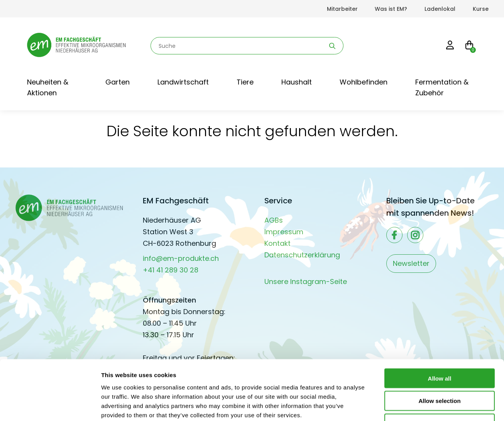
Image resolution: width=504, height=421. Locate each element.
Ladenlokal (440, 9)
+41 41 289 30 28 (171, 270)
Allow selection (439, 349)
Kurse (481, 9)
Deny (440, 372)
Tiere (245, 82)
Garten (118, 82)
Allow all (440, 326)
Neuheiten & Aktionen (48, 87)
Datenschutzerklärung (302, 255)
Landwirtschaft (183, 82)
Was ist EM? (391, 9)
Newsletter (411, 263)
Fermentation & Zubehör (442, 87)
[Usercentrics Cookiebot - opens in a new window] (50, 406)
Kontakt (277, 243)
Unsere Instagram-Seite (306, 282)
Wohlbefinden (364, 82)
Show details (405, 406)
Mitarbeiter (342, 9)
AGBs (274, 220)
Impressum (284, 232)
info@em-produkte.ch (181, 258)
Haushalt (297, 82)
